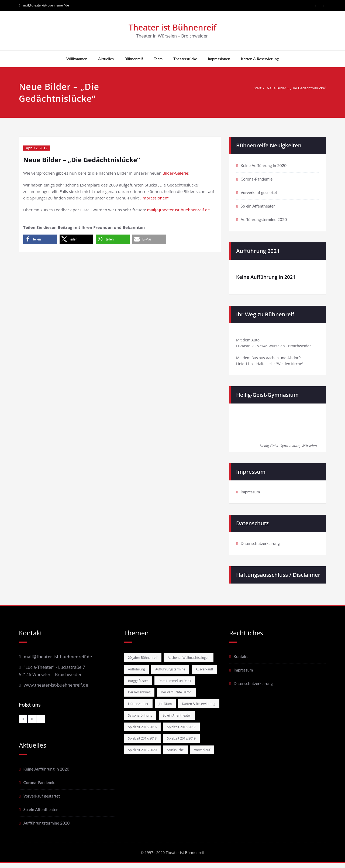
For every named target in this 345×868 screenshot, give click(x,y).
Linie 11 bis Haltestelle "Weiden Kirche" (273, 367)
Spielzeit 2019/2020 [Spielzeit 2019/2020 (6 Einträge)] (185, 769)
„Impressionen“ (154, 198)
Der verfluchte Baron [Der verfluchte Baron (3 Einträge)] (180, 709)
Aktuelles (106, 59)
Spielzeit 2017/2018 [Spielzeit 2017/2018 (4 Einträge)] (185, 757)
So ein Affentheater (258, 206)
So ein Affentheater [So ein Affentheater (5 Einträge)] (144, 745)
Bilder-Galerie (175, 174)
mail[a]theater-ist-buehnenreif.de (179, 210)
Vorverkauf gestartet (259, 193)
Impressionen (219, 59)
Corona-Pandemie (256, 179)
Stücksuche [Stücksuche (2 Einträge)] (137, 781)
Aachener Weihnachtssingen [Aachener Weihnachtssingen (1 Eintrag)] (151, 673)
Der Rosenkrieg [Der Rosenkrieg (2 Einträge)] (140, 709)
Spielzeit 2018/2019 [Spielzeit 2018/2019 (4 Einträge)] (144, 769)
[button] (40, 240)
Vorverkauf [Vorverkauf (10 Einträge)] (165, 781)
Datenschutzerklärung (260, 547)
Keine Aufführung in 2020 (263, 166)
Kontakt (240, 660)
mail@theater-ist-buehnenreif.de (46, 5)
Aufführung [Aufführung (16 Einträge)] (193, 673)
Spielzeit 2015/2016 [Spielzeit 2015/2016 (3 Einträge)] (185, 745)
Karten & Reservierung (260, 59)
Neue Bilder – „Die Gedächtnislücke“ (296, 89)
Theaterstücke (185, 59)
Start (254, 89)
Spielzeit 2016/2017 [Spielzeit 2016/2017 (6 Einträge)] (144, 757)
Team (158, 59)
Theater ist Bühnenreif (172, 28)
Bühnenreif (134, 59)
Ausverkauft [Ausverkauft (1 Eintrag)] (181, 685)
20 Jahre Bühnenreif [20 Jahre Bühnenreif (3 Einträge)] (144, 661)
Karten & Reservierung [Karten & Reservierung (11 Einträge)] (146, 733)
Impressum (250, 495)
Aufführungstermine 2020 (264, 220)
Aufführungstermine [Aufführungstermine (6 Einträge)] (144, 685)
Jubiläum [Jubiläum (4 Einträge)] (168, 721)
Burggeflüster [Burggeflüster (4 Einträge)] (139, 697)
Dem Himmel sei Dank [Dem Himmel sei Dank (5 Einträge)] (178, 697)
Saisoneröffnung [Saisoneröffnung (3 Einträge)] (188, 733)
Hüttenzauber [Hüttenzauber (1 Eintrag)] (139, 721)
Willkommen (77, 59)
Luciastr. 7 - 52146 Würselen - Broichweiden (277, 348)
